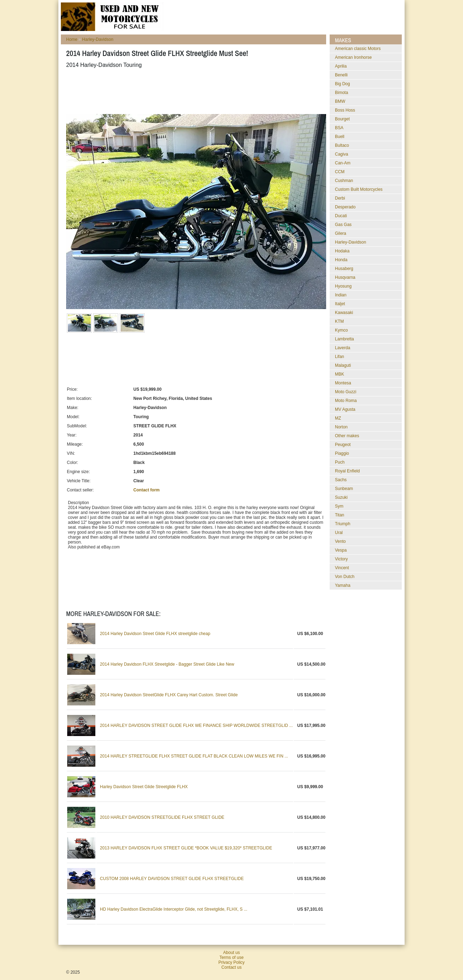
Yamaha (343, 585)
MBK (340, 374)
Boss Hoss (345, 110)
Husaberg (344, 269)
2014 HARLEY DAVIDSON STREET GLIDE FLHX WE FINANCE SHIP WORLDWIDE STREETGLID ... (196, 725)
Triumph (343, 524)
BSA (339, 128)
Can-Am (343, 163)
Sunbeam (344, 489)
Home (72, 39)
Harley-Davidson (98, 39)
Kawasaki (344, 313)
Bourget (342, 119)
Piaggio (342, 453)
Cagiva (341, 154)
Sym (339, 506)
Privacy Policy (232, 962)
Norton (341, 427)
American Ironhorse (353, 57)
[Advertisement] (194, 91)
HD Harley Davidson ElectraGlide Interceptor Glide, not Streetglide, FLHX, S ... (174, 909)
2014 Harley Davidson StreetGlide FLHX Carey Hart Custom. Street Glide (169, 695)
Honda (341, 260)
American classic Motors (358, 49)
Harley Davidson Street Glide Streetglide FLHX (144, 787)
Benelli (341, 75)
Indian (341, 295)
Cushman (344, 181)
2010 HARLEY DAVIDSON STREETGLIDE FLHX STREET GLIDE (162, 817)
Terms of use (232, 957)
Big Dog (343, 84)
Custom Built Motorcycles (359, 189)
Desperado (345, 207)
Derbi (340, 198)
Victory (341, 559)
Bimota (341, 93)
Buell (340, 137)
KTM (339, 321)
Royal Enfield (347, 471)
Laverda (343, 348)
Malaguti (343, 365)
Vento (340, 541)
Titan (340, 515)
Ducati (341, 216)
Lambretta (344, 339)
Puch (340, 462)
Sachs (341, 480)
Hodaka (342, 251)
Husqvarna (345, 277)
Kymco (341, 330)
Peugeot (343, 445)
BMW (340, 101)
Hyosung (343, 286)
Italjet (340, 304)
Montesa (343, 383)
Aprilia (341, 66)
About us (231, 953)
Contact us (231, 967)
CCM (340, 172)
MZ (338, 418)
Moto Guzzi (346, 392)
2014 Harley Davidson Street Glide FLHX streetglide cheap (155, 634)
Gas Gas (343, 225)
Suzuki (341, 497)
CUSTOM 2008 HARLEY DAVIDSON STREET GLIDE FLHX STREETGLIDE (172, 879)
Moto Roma (346, 401)
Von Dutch (345, 577)
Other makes (347, 436)
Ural (339, 533)
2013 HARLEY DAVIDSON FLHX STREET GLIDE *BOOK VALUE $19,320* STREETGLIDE (186, 848)
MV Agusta (345, 409)
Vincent (342, 568)
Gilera (341, 233)
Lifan (340, 357)
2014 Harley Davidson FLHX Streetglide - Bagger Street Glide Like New (167, 664)
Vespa (341, 550)
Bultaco (342, 145)
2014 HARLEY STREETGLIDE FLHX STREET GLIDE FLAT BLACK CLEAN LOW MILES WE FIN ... (194, 756)
